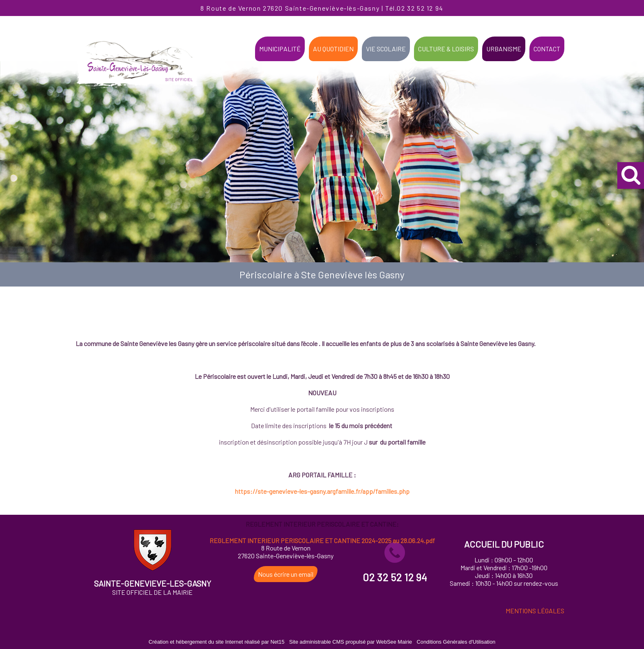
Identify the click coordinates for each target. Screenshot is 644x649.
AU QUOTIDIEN (333, 49)
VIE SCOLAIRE (386, 49)
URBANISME (504, 49)
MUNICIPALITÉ (280, 49)
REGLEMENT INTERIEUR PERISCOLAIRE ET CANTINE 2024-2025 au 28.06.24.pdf (322, 596)
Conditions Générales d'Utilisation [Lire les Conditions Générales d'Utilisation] (456, 642)
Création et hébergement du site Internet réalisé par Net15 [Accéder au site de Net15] (217, 642)
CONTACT (547, 49)
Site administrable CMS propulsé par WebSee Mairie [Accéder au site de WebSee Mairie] (351, 642)
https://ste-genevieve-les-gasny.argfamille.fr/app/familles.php (322, 547)
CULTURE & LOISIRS (446, 49)
